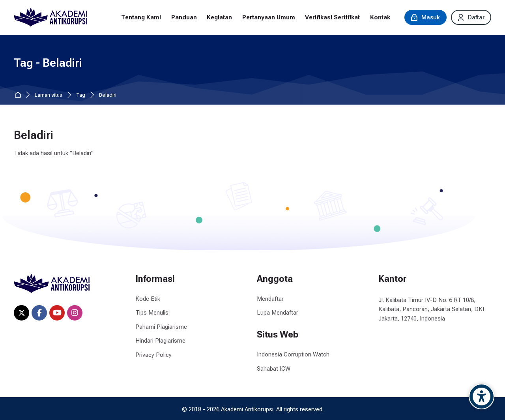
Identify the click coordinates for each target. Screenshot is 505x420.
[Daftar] (471, 17)
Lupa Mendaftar (278, 313)
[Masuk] (426, 17)
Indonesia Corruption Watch (293, 354)
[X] (22, 313)
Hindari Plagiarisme (160, 341)
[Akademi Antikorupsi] (50, 17)
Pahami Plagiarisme (161, 327)
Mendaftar (270, 299)
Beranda (19, 95)
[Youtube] (57, 313)
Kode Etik (148, 299)
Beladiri (108, 95)
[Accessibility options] (482, 397)
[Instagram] (75, 313)
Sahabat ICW (274, 369)
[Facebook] (39, 313)
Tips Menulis (152, 313)
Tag (81, 95)
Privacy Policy (153, 355)
